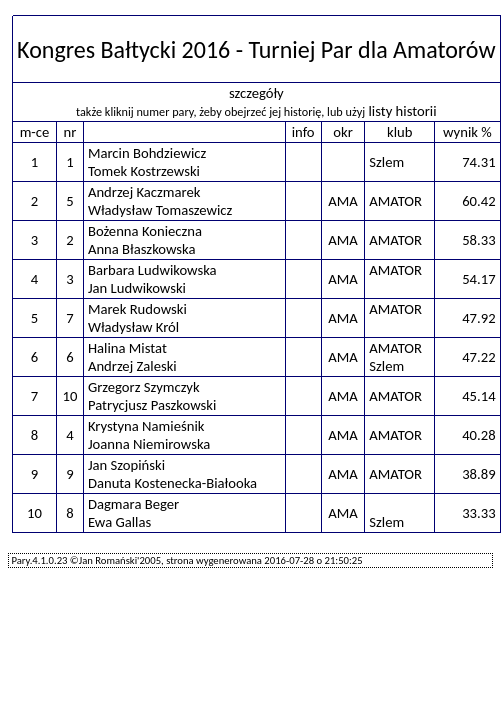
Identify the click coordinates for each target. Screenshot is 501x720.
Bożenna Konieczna (145, 231)
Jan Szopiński (126, 465)
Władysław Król (133, 327)
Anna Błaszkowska (142, 249)
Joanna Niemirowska (149, 444)
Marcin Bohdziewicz (147, 153)
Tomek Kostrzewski (144, 171)
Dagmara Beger (133, 504)
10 (69, 396)
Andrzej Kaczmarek (144, 192)
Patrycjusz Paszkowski (152, 405)
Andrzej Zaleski (132, 366)
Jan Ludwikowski (137, 288)
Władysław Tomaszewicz (160, 210)
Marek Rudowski (137, 309)
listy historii (402, 111)
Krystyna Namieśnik (146, 426)
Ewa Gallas (119, 522)
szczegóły (256, 93)
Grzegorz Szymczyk (144, 387)
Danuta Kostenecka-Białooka (172, 483)
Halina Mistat (127, 348)
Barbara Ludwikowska (152, 270)
